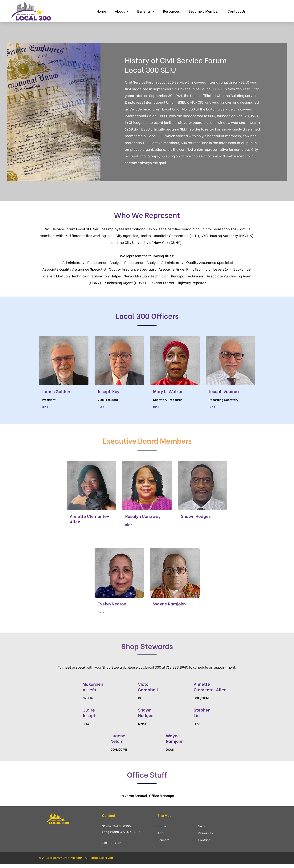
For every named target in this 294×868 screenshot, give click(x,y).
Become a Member (203, 11)
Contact (204, 840)
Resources (171, 11)
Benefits (143, 11)
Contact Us (236, 11)
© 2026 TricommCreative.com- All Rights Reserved (76, 857)
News (202, 826)
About (119, 11)
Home (101, 11)
